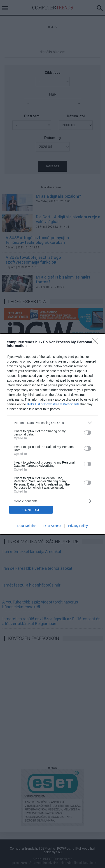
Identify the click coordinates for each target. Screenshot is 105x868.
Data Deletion (27, 526)
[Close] (96, 342)
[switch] (88, 433)
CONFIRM (31, 510)
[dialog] (52, 434)
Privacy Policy (78, 526)
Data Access (52, 526)
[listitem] (52, 423)
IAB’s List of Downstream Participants (53, 404)
